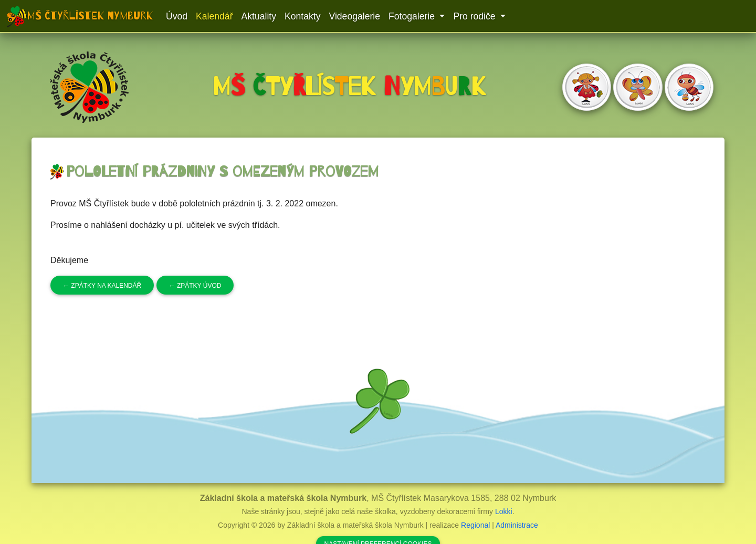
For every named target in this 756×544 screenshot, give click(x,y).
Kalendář (214, 16)
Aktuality (259, 16)
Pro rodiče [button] (475, 16)
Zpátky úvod (195, 286)
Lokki (504, 511)
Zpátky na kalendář (102, 286)
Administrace (517, 525)
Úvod (177, 16)
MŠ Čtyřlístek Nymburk (90, 16)
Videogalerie (354, 16)
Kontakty (302, 16)
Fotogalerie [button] (413, 16)
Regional (475, 525)
